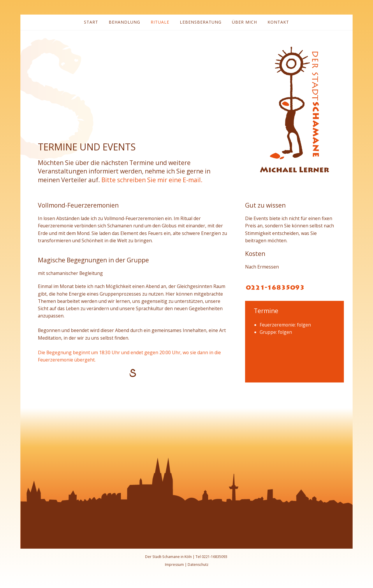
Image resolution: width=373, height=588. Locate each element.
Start (91, 22)
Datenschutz (198, 565)
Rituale (160, 22)
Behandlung (124, 22)
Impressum (174, 565)
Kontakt (278, 22)
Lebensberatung (201, 22)
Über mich (244, 22)
